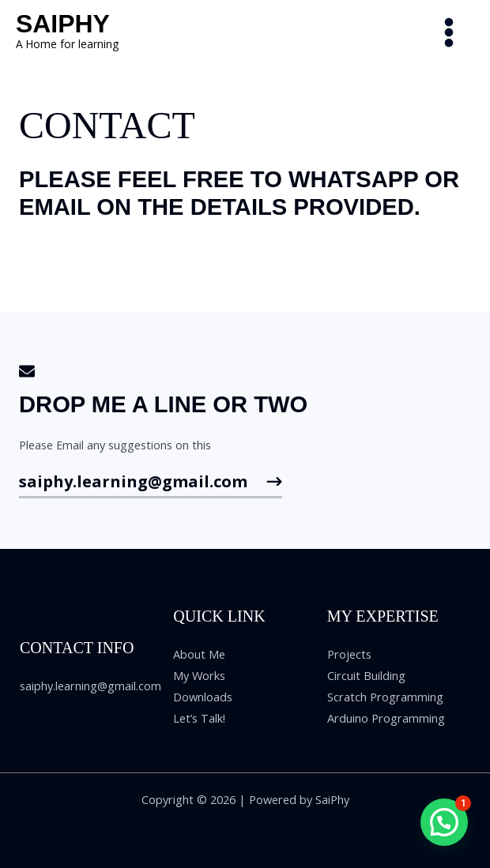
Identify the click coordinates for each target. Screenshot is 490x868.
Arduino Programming (386, 718)
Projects (349, 654)
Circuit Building (366, 675)
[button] (444, 822)
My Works (199, 675)
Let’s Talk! (199, 718)
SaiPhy (63, 24)
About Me (199, 654)
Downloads (203, 697)
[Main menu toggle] (449, 32)
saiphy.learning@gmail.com (90, 686)
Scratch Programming (385, 697)
